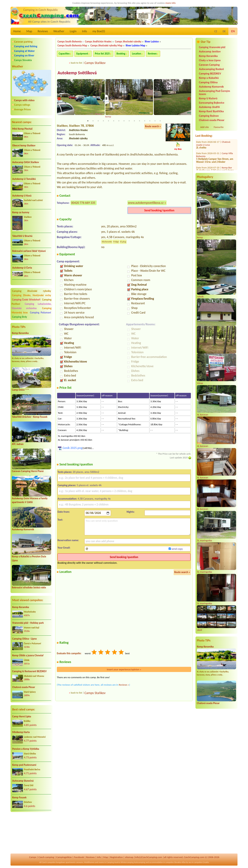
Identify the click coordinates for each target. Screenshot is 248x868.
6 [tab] (114, 121)
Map (29, 31)
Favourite (219, 127)
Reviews (43, 31)
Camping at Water (24, 51)
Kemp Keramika (20, 333)
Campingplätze (64, 857)
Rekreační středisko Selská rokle (29, 588)
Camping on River (24, 55)
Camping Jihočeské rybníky (32, 291)
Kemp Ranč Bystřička (211, 111)
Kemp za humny (21, 212)
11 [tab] (139, 121)
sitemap (129, 857)
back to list (76, 63)
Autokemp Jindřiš (209, 107)
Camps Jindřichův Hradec (98, 42)
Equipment (82, 54)
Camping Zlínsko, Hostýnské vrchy (32, 295)
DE (224, 31)
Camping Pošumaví (40, 313)
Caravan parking (23, 42)
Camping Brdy (20, 317)
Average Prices (22, 109)
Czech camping (46, 857)
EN (233, 31)
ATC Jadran (18, 444)
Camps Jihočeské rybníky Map (106, 46)
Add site (205, 127)
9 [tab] (129, 121)
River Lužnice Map (135, 46)
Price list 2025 (102, 54)
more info (170, 3)
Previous (59, 99)
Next (189, 99)
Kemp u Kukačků (209, 78)
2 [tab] (93, 121)
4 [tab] (103, 121)
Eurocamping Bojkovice (212, 103)
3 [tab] (98, 121)
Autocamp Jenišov (210, 51)
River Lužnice (152, 42)
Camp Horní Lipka (22, 716)
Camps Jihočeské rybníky (128, 42)
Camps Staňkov (95, 63)
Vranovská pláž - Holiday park (28, 623)
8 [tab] (124, 121)
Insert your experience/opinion (124, 669)
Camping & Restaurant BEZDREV (29, 671)
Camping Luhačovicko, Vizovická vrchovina (32, 306)
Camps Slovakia (23, 60)
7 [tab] (119, 121)
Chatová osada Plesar (24, 687)
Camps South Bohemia (70, 42)
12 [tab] (145, 121)
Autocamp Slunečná (23, 781)
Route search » (153, 126)
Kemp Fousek (19, 797)
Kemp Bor (227, 145)
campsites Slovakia (173, 862)
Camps (33, 857)
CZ (216, 31)
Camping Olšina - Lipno (24, 639)
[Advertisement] (32, 833)
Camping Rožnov (209, 116)
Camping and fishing (26, 46)
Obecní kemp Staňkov (24, 145)
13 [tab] (150, 121)
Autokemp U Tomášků (24, 179)
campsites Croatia (201, 862)
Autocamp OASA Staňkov (26, 162)
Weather (59, 31)
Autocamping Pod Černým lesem (215, 92)
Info (84, 31)
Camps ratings (22, 105)
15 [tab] (160, 121)
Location (137, 54)
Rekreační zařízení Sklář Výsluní (29, 251)
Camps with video (24, 100)
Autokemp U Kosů (22, 196)
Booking (121, 54)
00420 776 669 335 (83, 203)
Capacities (64, 54)
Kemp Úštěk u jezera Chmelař (28, 655)
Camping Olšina (208, 82)
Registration (117, 857)
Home (17, 31)
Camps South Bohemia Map (72, 46)
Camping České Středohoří (26, 300)
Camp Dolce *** (20, 390)
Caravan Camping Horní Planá (28, 471)
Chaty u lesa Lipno (210, 60)
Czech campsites (49, 862)
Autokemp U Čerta (22, 268)
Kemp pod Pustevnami (24, 765)
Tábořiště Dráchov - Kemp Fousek (30, 417)
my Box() (99, 31)
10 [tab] (134, 121)
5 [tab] (108, 121)
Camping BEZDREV (210, 74)
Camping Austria (113, 862)
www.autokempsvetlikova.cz (146, 203)
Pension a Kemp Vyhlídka (26, 749)
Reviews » (124, 685)
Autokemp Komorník (23, 529)
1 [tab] (88, 121)
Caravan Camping (209, 65)
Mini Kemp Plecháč (22, 129)
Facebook (79, 857)
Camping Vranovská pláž (212, 47)
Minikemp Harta (21, 732)
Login (73, 31)
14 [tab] (155, 121)
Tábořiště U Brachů (22, 236)
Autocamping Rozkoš (211, 69)
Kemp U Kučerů (208, 98)
